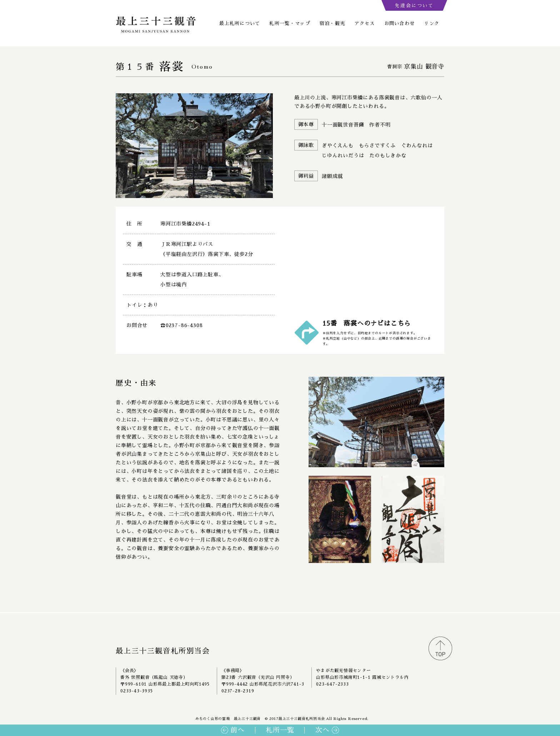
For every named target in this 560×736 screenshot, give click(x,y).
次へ (322, 730)
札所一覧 (280, 730)
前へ (237, 730)
